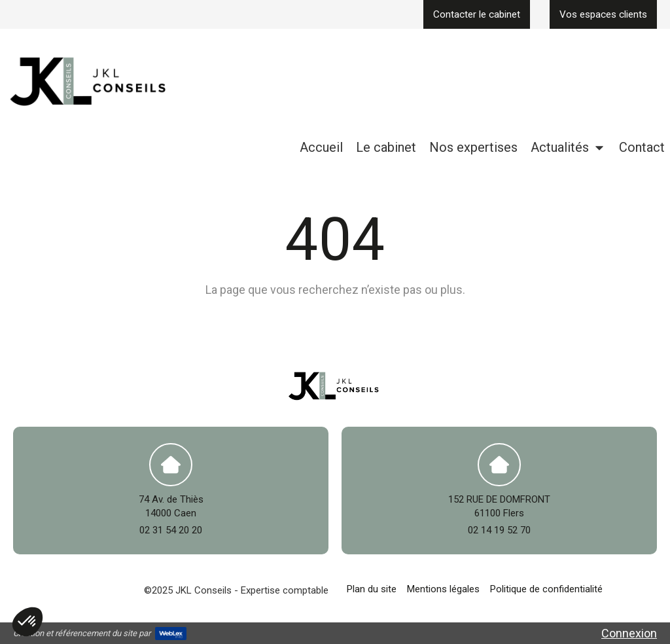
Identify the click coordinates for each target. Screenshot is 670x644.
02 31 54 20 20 (171, 530)
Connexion (629, 633)
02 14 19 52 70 (499, 530)
